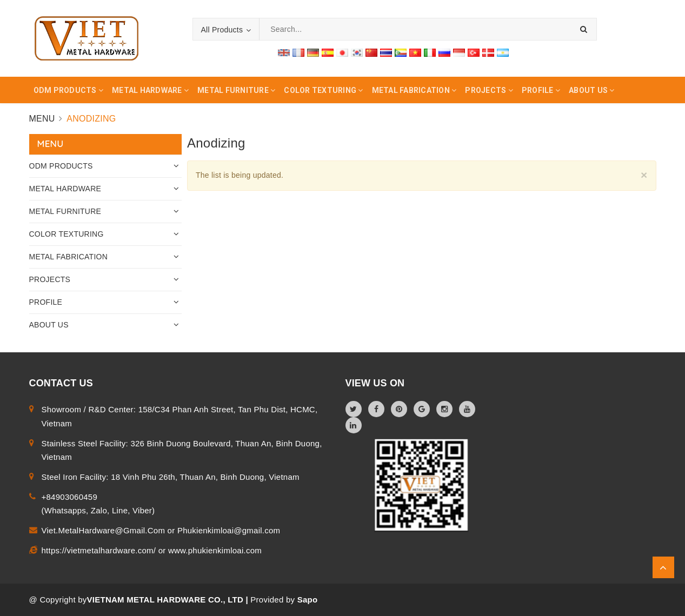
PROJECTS (50, 279)
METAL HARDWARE (65, 189)
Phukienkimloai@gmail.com (229, 530)
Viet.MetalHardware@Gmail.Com (105, 530)
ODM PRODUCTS (61, 166)
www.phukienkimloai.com (215, 550)
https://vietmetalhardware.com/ (100, 550)
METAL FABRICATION (69, 257)
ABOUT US (49, 325)
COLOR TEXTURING (66, 234)
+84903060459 (70, 497)
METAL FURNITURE (65, 211)
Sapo (308, 600)
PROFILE (46, 302)
